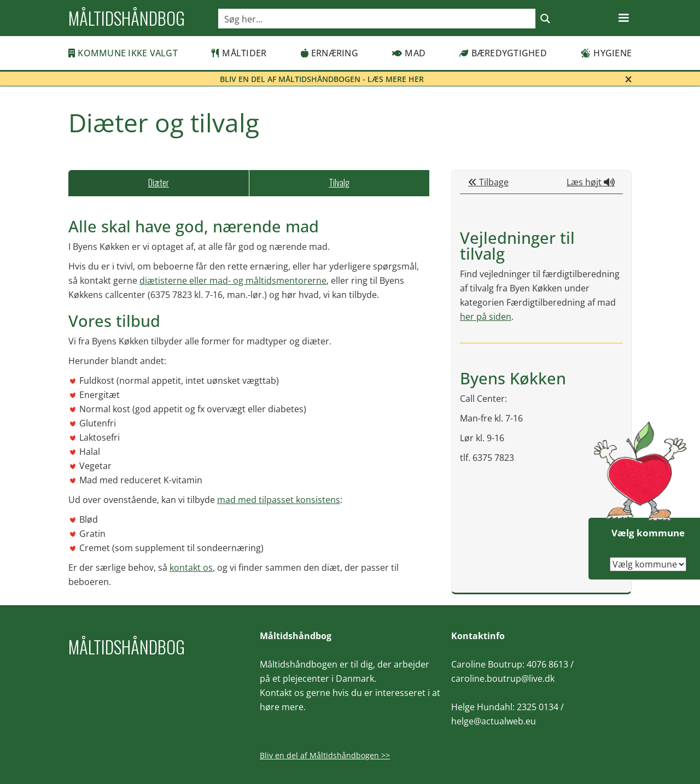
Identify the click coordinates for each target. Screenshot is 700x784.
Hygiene (606, 53)
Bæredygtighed (503, 53)
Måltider (239, 53)
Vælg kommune (648, 533)
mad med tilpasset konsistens (279, 500)
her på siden (486, 317)
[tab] (159, 183)
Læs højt (591, 182)
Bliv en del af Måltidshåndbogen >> (325, 755)
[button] (623, 18)
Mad (409, 53)
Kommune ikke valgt (123, 53)
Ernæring (329, 53)
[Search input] (377, 19)
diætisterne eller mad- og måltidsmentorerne (233, 280)
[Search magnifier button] (545, 19)
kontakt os (191, 567)
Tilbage (488, 182)
